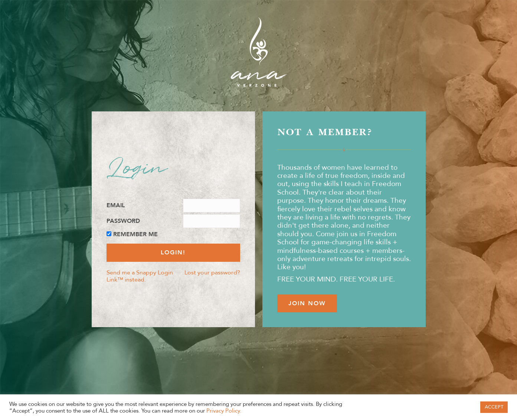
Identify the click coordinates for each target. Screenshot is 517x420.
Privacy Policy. (224, 411)
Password (123, 221)
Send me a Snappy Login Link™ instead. (140, 276)
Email (116, 206)
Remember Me (135, 235)
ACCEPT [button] (494, 407)
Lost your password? (212, 272)
